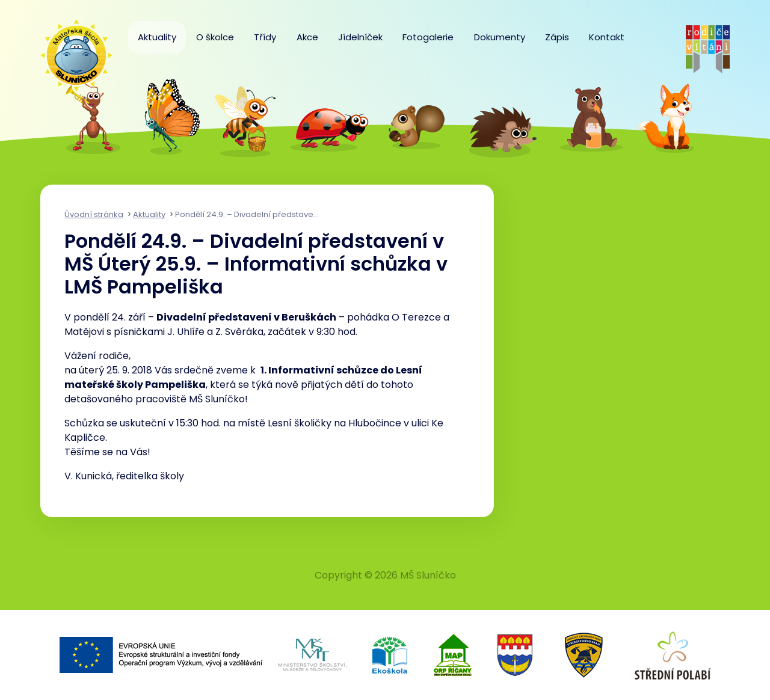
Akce (307, 37)
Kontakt (607, 37)
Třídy (265, 37)
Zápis (557, 37)
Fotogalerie (428, 37)
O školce (215, 37)
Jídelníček (360, 37)
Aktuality (157, 37)
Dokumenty (500, 37)
